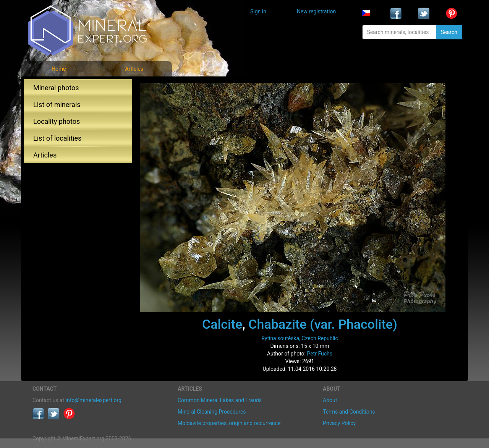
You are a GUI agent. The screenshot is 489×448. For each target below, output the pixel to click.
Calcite (222, 324)
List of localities (57, 138)
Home (59, 69)
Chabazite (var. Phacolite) (323, 324)
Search (449, 32)
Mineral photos (56, 88)
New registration (316, 11)
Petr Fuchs (320, 354)
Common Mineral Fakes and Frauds (220, 400)
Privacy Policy (339, 423)
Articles (134, 69)
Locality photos (57, 121)
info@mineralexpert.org (94, 400)
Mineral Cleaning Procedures (212, 412)
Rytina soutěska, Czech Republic (300, 338)
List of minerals (57, 105)
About (330, 400)
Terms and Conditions (349, 412)
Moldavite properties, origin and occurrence (229, 423)
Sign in (258, 11)
